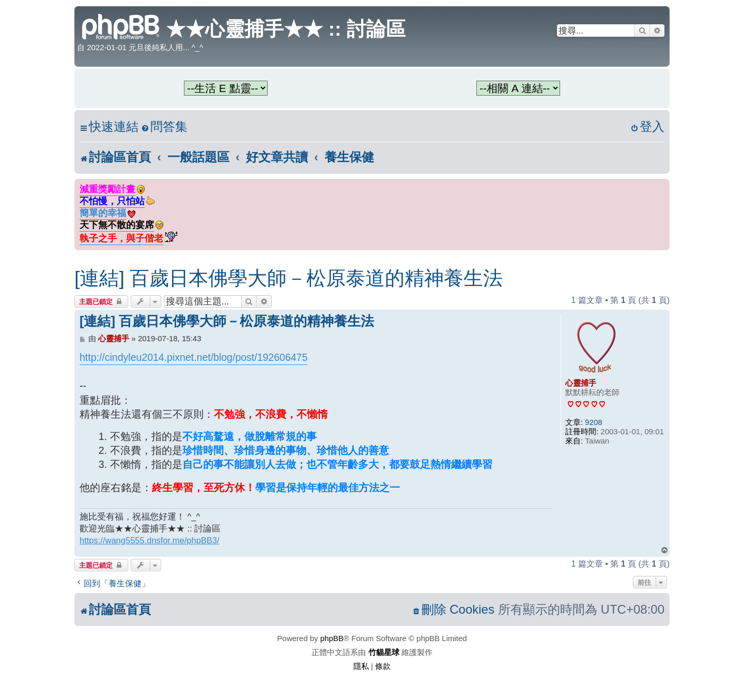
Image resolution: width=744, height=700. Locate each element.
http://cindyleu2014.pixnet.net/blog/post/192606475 (193, 357)
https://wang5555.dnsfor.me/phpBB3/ (150, 540)
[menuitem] (164, 127)
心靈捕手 (581, 383)
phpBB (332, 638)
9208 (593, 422)
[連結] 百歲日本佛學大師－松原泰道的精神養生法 (289, 278)
